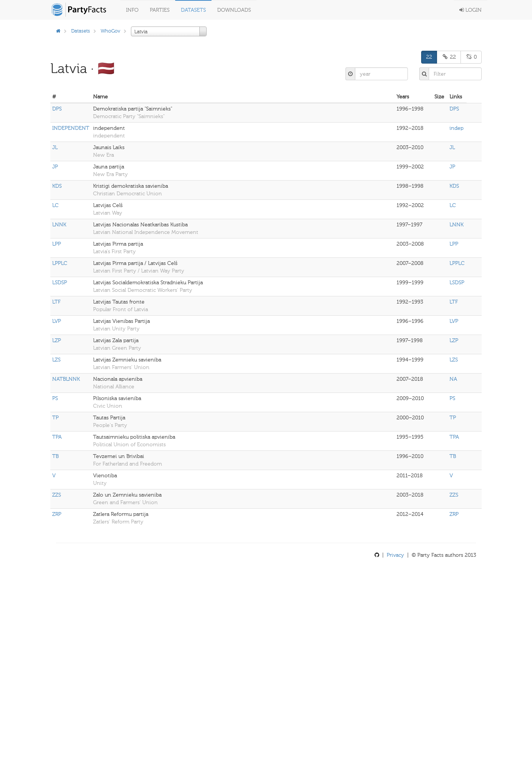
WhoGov (110, 31)
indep (457, 128)
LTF (56, 302)
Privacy (395, 555)
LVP (57, 321)
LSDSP (60, 283)
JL (55, 147)
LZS (56, 360)
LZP (57, 340)
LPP (57, 244)
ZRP (57, 514)
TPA (57, 437)
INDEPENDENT (71, 128)
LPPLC (60, 263)
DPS (57, 109)
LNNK (59, 225)
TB (55, 456)
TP (55, 418)
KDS (57, 186)
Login (471, 10)
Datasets (193, 10)
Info (132, 10)
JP (55, 167)
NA (453, 379)
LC (55, 205)
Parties (160, 10)
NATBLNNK (66, 379)
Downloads (234, 10)
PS (55, 398)
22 (429, 57)
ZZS (57, 495)
